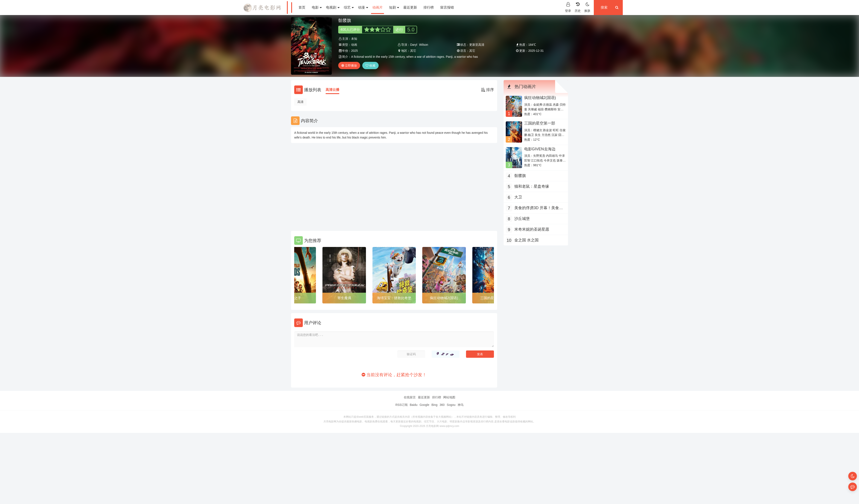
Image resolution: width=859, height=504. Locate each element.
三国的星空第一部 (540, 123)
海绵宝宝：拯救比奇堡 (394, 298)
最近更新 (410, 7)
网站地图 (449, 397)
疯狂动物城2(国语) (444, 298)
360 (442, 405)
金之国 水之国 (526, 240)
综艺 (349, 7)
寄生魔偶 (344, 298)
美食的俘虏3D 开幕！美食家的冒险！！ (539, 208)
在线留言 (410, 397)
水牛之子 (294, 298)
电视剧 (333, 7)
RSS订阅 (401, 405)
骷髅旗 (520, 176)
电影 (317, 7)
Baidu (414, 405)
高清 (300, 102)
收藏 (370, 65)
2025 (354, 51)
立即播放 (349, 65)
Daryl (414, 45)
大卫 (518, 197)
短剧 (394, 7)
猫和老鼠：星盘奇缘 (532, 186)
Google (424, 405)
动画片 (378, 7)
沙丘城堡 (522, 219)
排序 (488, 90)
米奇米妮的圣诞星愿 (532, 229)
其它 (413, 51)
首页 (302, 7)
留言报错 (447, 7)
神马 (461, 405)
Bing (434, 405)
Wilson (424, 45)
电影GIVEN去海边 (540, 149)
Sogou (451, 405)
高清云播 (332, 90)
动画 (354, 45)
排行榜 (429, 7)
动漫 (363, 7)
